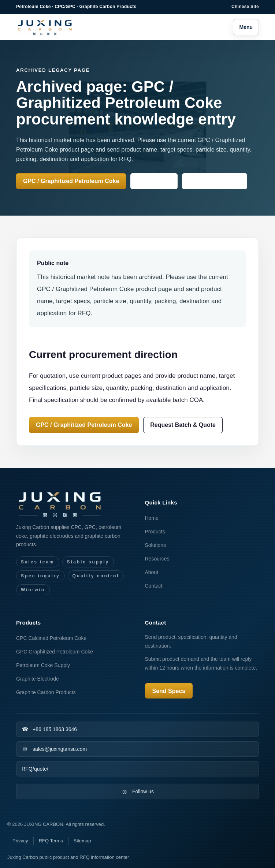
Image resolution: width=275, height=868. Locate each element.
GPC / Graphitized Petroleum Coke (71, 181)
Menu (246, 27)
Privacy (20, 841)
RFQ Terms (51, 841)
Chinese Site (245, 7)
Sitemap (82, 841)
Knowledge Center (215, 181)
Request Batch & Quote (183, 425)
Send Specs (154, 181)
